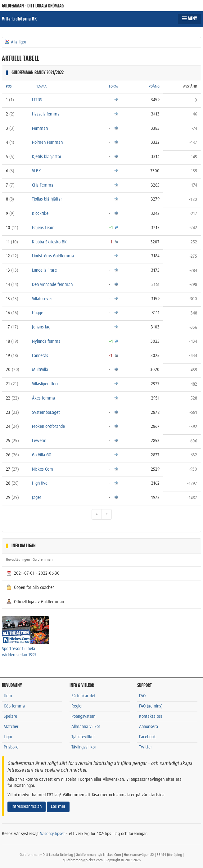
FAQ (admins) (151, 706)
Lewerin (39, 441)
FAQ (142, 696)
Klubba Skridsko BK (49, 242)
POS (9, 87)
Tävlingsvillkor (84, 747)
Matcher (11, 727)
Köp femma (14, 706)
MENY (189, 19)
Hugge (38, 313)
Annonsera (149, 727)
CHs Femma (43, 185)
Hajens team (43, 228)
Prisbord (11, 747)
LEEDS (37, 100)
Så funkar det (83, 696)
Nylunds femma (46, 341)
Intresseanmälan (27, 807)
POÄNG (154, 87)
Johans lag (41, 327)
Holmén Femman (47, 142)
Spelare (10, 717)
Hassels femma (46, 114)
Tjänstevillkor (83, 737)
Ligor (8, 737)
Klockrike (40, 214)
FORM (113, 87)
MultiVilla (40, 370)
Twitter (146, 747)
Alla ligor (15, 42)
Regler (77, 706)
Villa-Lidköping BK (19, 19)
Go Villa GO (42, 455)
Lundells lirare (44, 270)
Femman (40, 129)
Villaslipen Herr (45, 384)
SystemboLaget (46, 413)
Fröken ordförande (48, 427)
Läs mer (58, 807)
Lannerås (40, 356)
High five (40, 483)
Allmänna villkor (86, 727)
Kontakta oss (151, 717)
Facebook (147, 737)
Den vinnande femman (52, 285)
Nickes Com (43, 469)
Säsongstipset (52, 834)
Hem (8, 696)
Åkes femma (43, 398)
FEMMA (41, 87)
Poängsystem (83, 717)
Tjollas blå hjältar (47, 199)
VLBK (36, 171)
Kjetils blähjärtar (47, 157)
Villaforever (42, 299)
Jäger (37, 498)
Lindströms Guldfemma (53, 256)
